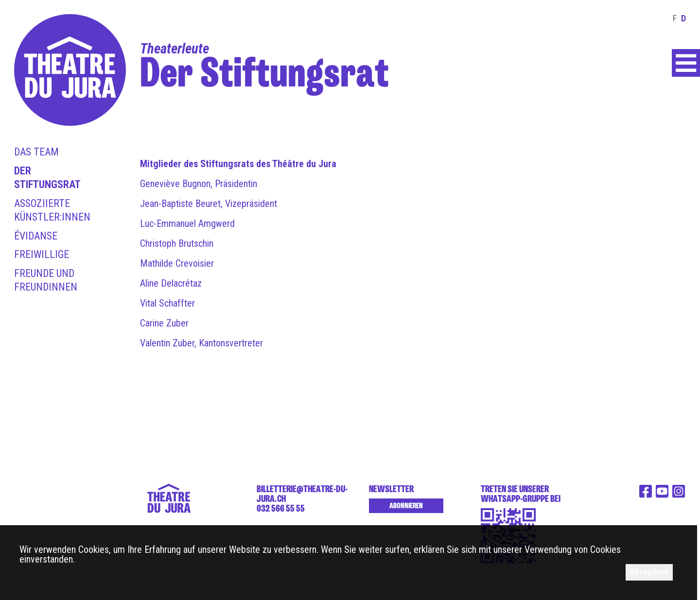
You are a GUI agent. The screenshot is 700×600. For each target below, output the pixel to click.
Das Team (36, 152)
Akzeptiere (649, 572)
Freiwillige (42, 254)
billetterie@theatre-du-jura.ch (302, 494)
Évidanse (36, 236)
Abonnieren (406, 506)
